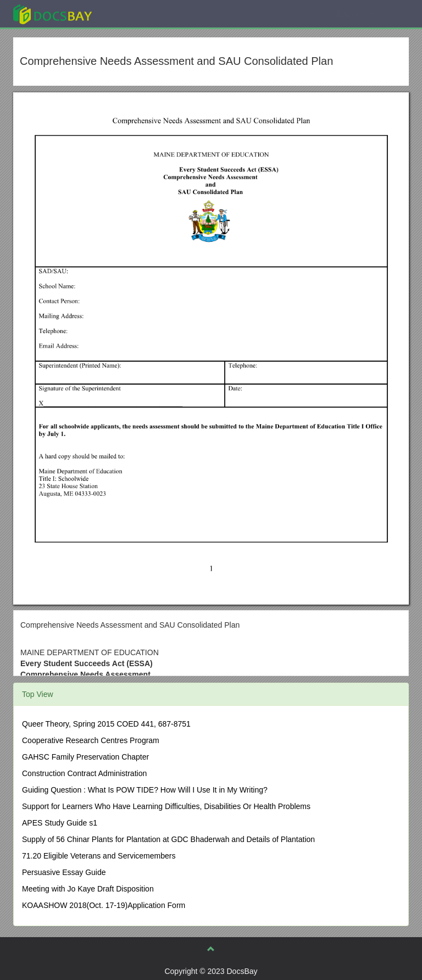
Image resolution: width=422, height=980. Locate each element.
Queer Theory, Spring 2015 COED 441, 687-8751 (106, 724)
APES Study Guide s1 (60, 823)
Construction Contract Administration (84, 773)
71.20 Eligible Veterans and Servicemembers (99, 856)
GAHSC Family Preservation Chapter (85, 757)
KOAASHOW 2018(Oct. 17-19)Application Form (104, 905)
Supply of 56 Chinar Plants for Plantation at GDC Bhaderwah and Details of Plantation (168, 839)
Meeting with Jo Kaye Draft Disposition (88, 889)
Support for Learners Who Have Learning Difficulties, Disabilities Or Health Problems (166, 806)
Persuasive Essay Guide (64, 872)
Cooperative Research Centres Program (91, 740)
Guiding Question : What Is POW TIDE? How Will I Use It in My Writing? (145, 790)
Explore (135, 13)
